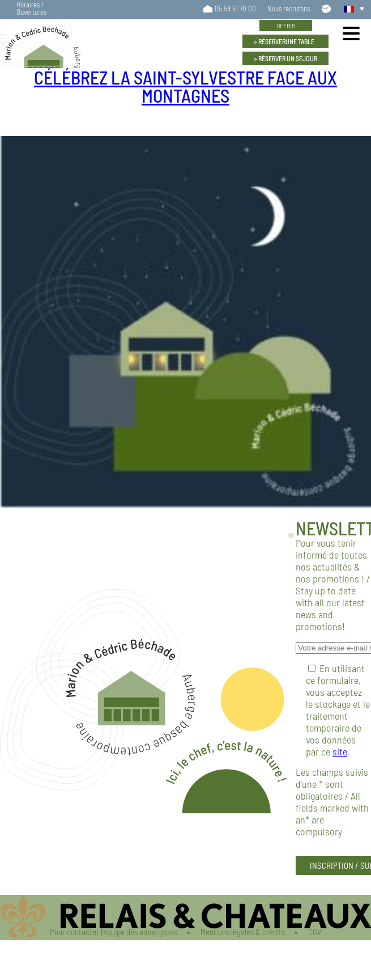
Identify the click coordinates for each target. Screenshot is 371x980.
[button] (351, 9)
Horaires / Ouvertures (31, 9)
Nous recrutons (289, 9)
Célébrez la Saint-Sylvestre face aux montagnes (185, 86)
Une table (286, 41)
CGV (315, 932)
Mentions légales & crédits (243, 932)
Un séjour (288, 58)
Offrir (286, 26)
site (340, 751)
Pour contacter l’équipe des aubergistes (114, 932)
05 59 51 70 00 (235, 9)
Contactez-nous (327, 9)
